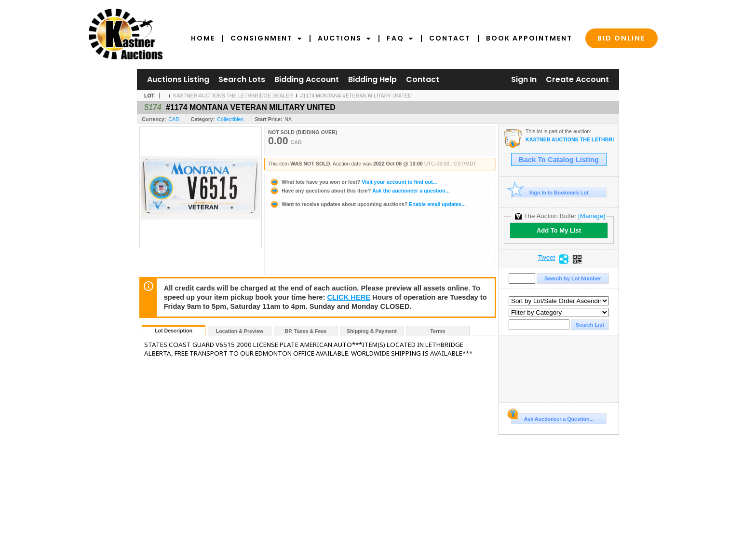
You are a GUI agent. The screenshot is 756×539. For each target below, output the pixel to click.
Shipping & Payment (372, 331)
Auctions (344, 38)
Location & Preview (240, 331)
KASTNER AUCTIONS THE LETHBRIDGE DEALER (233, 96)
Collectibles (230, 119)
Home (203, 38)
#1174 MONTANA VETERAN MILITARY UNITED (356, 96)
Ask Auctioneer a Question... (552, 417)
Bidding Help (372, 79)
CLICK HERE (349, 297)
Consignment (266, 38)
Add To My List (559, 230)
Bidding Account (307, 79)
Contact (450, 38)
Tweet (547, 258)
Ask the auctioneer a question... (359, 191)
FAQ (400, 38)
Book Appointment (529, 38)
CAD (174, 119)
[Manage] (591, 216)
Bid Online (621, 38)
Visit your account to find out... (353, 182)
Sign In (524, 79)
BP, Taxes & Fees (306, 331)
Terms (438, 331)
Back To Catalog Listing (559, 160)
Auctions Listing (178, 79)
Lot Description (174, 331)
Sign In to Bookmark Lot (550, 192)
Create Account (577, 79)
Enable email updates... (368, 204)
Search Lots (242, 79)
